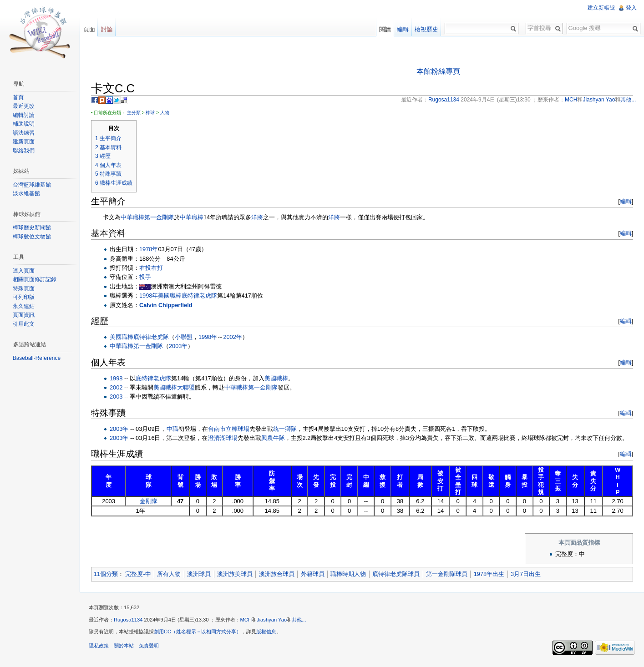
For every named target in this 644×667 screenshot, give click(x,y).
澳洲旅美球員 (235, 574)
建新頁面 (24, 141)
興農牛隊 (274, 438)
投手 (146, 277)
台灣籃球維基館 (32, 185)
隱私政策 (99, 646)
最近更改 (24, 106)
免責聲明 (149, 646)
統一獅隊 (285, 429)
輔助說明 (24, 124)
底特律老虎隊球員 (396, 574)
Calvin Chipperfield (166, 305)
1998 (117, 378)
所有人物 (169, 574)
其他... (299, 620)
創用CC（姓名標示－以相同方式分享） (198, 632)
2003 (117, 397)
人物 (165, 113)
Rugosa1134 (129, 620)
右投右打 (152, 268)
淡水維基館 (26, 193)
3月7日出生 (526, 574)
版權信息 (267, 632)
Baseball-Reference (37, 358)
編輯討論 (24, 115)
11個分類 (106, 574)
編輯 (625, 201)
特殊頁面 (24, 288)
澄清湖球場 (223, 438)
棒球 (151, 113)
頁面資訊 (24, 315)
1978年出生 (489, 574)
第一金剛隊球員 (447, 574)
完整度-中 (138, 574)
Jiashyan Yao (272, 620)
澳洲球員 (199, 574)
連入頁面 (24, 271)
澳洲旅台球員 (277, 574)
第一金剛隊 (160, 217)
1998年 (149, 296)
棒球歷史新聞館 (32, 227)
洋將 (258, 217)
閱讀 (385, 29)
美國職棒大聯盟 (175, 387)
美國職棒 (170, 296)
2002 (117, 387)
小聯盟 (184, 337)
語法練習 (24, 133)
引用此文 (24, 324)
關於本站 (124, 646)
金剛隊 (149, 501)
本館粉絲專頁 (438, 71)
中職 (173, 429)
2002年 (233, 337)
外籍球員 (313, 574)
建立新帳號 (601, 8)
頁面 (89, 29)
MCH (246, 620)
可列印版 (24, 297)
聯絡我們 (24, 151)
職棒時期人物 (349, 574)
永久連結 (24, 306)
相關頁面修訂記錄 (35, 279)
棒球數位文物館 (32, 237)
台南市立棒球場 (229, 429)
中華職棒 (133, 217)
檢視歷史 (426, 29)
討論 (107, 29)
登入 (631, 8)
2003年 (179, 346)
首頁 (18, 97)
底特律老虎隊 (200, 296)
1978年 (149, 249)
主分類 (134, 113)
